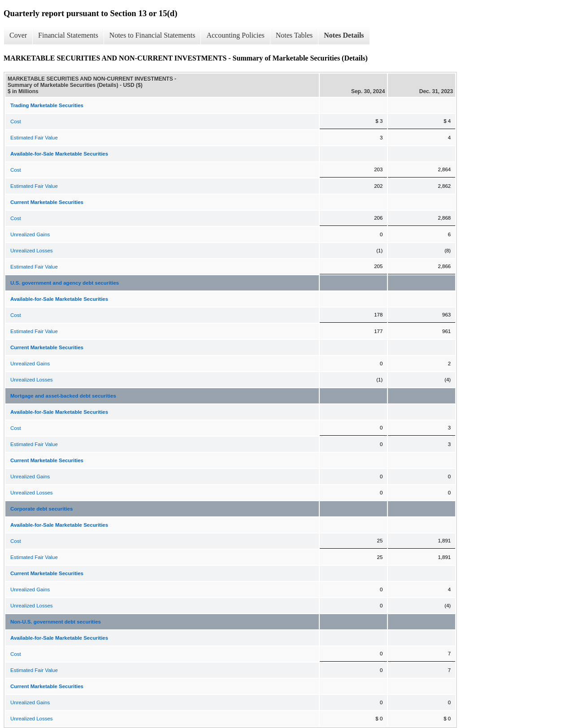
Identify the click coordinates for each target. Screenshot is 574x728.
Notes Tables (294, 35)
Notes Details (344, 35)
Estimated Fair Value (34, 138)
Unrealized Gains (30, 234)
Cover (18, 35)
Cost (16, 121)
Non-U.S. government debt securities (56, 622)
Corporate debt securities (41, 509)
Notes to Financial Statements (152, 35)
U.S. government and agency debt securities (65, 283)
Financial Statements (68, 35)
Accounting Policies (235, 35)
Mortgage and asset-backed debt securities (63, 396)
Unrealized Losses (32, 251)
